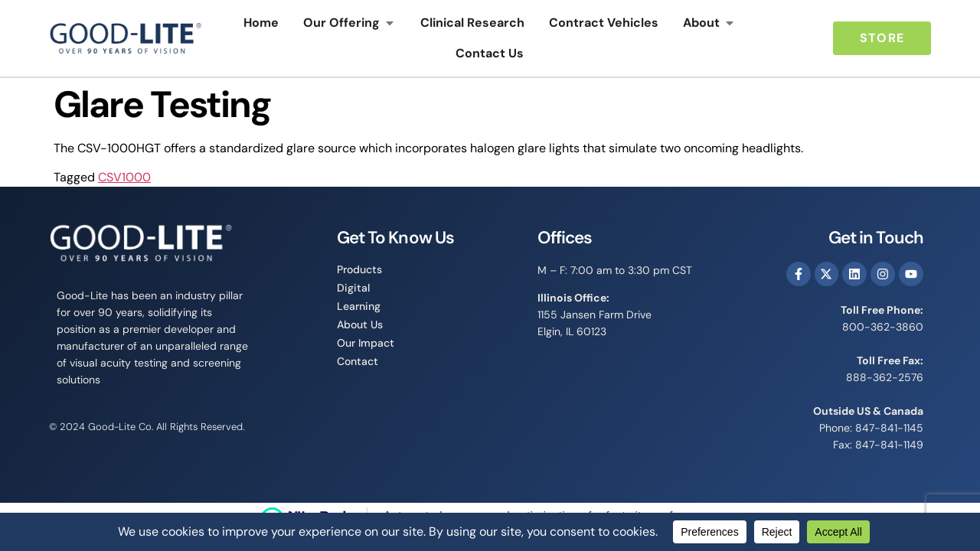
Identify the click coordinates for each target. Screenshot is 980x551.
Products (359, 269)
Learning (359, 306)
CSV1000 (124, 177)
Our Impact (366, 343)
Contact (358, 361)
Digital (353, 288)
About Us (360, 324)
